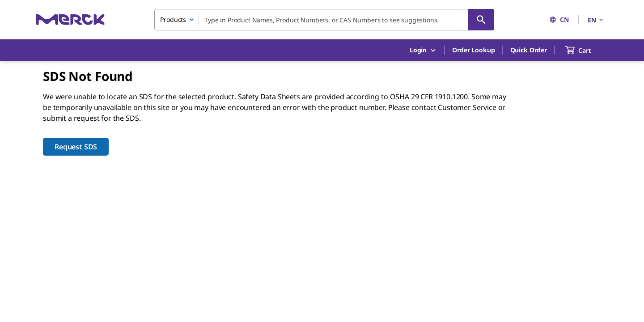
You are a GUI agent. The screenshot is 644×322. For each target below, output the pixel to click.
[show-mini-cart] (586, 50)
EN (596, 20)
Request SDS (76, 147)
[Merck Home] (70, 19)
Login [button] (423, 50)
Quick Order (529, 50)
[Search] (481, 20)
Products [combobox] (173, 19)
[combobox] (324, 20)
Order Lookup (473, 50)
